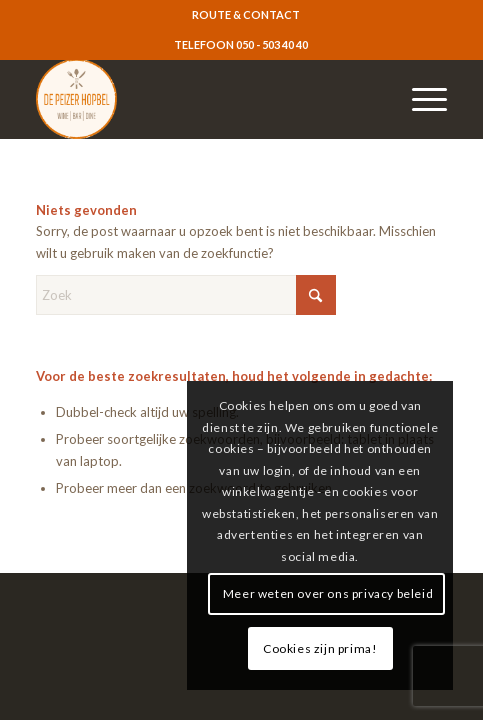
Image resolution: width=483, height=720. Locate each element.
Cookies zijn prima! (320, 648)
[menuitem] (246, 15)
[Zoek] (186, 295)
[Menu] (419, 99)
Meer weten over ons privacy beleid (328, 593)
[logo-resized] (200, 99)
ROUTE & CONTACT (246, 14)
